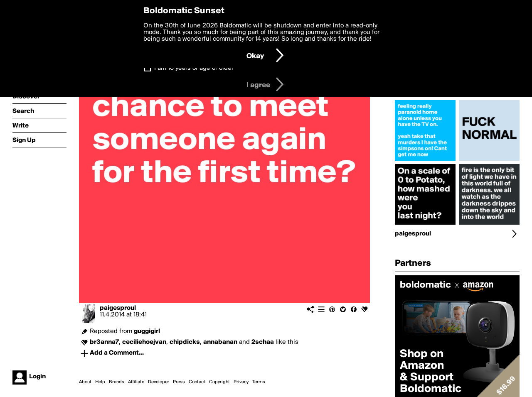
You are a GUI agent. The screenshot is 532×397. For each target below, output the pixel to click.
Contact (197, 382)
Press (179, 382)
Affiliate (136, 382)
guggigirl (147, 331)
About (85, 382)
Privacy (241, 382)
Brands (117, 382)
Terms (259, 382)
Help (100, 382)
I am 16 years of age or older (194, 68)
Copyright (219, 382)
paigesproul (118, 308)
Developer (159, 382)
